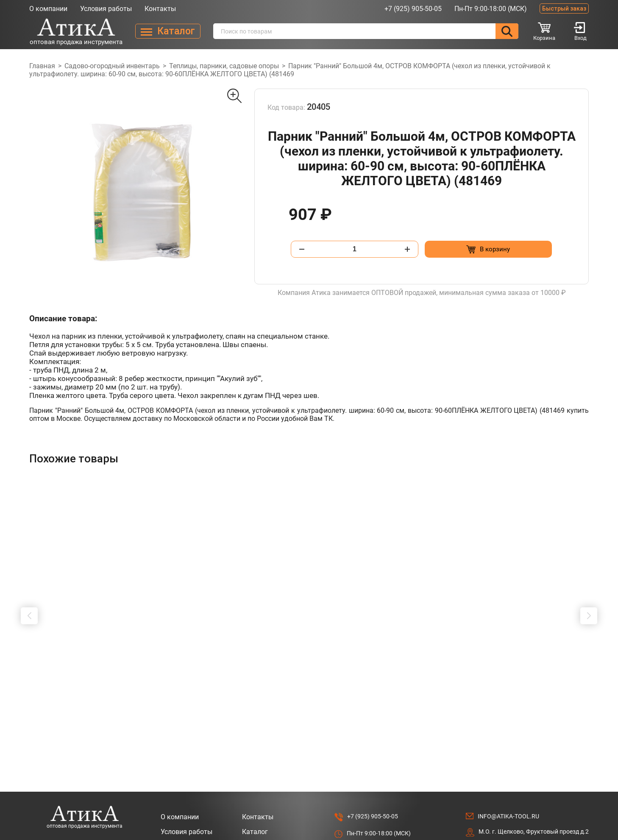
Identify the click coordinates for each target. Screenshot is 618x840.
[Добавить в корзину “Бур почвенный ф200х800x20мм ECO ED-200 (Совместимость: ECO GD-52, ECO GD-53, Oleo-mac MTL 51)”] (224, 695)
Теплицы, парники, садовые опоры (224, 66)
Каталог (255, 791)
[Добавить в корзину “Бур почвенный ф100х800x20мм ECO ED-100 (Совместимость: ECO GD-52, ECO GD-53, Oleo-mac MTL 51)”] (111, 695)
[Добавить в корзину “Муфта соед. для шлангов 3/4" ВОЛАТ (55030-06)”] (452, 695)
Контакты (160, 9)
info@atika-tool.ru (508, 776)
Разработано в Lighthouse (553, 824)
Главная (42, 66)
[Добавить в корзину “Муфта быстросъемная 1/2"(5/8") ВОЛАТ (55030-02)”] (338, 695)
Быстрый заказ (564, 8)
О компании (48, 9)
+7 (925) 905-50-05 (413, 9)
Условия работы (106, 9)
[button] (29, 595)
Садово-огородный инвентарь (112, 66)
